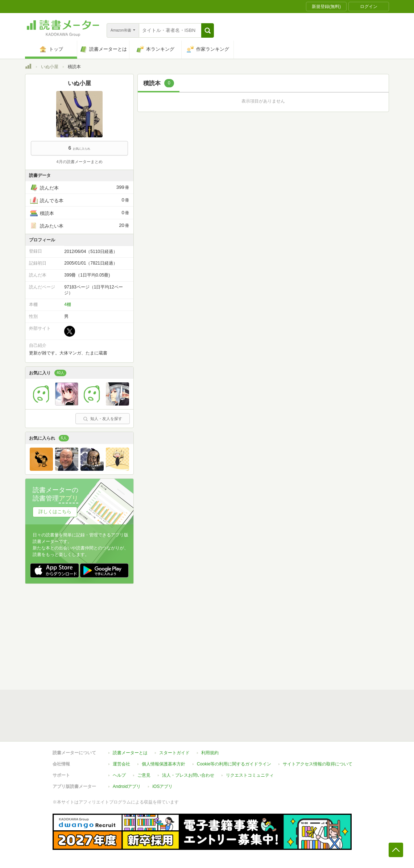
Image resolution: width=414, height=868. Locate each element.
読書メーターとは (130, 753)
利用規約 (210, 753)
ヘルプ (119, 775)
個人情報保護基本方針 (163, 764)
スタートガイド (174, 753)
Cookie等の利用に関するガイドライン (234, 764)
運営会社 (121, 764)
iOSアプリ (162, 786)
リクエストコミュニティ (250, 775)
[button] (208, 30)
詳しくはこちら (55, 512)
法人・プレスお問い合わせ (188, 775)
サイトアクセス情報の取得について (318, 764)
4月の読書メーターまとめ (79, 162)
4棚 (68, 304)
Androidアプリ (127, 786)
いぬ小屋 (50, 67)
